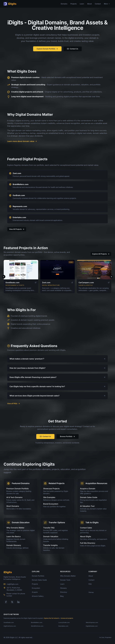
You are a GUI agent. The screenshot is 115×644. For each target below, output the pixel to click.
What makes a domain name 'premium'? (57, 359)
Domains (64, 4)
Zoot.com (17, 173)
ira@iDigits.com (13, 584)
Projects (74, 4)
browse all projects (67, 618)
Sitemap (91, 592)
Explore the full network (51, 618)
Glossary (63, 588)
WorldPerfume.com (37, 626)
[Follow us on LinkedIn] (18, 602)
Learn (82, 4)
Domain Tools (65, 580)
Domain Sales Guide (39, 580)
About (89, 4)
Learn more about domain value (22, 141)
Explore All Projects (101, 254)
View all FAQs (14, 403)
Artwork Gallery (38, 596)
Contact (98, 4)
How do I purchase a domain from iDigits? (57, 368)
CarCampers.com (86, 284)
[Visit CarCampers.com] (94, 271)
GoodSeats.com (12, 284)
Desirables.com (63, 626)
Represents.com (20, 206)
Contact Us (73, 49)
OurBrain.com (19, 195)
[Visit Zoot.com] (57, 271)
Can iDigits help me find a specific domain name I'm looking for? (57, 386)
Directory (64, 592)
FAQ (90, 584)
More (107, 4)
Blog (62, 596)
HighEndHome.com (10, 626)
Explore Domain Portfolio (47, 49)
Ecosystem (36, 588)
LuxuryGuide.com (64, 622)
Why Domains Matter (68, 576)
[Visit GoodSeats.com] (21, 271)
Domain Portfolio (38, 576)
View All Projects (17, 229)
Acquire (35, 592)
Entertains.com (19, 217)
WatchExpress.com (92, 622)
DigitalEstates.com (92, 626)
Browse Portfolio (67, 436)
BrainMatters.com (21, 184)
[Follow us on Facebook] (6, 602)
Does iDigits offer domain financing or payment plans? (57, 377)
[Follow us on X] (12, 602)
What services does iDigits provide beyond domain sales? (57, 396)
